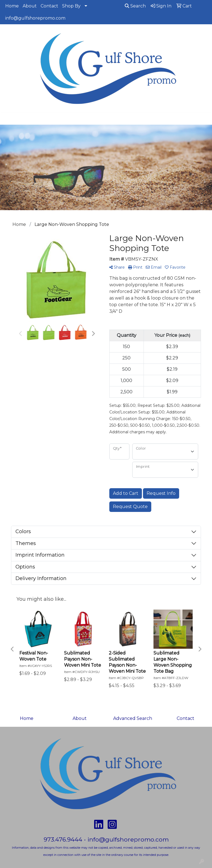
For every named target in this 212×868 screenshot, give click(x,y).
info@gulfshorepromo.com (35, 18)
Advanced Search (133, 718)
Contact (49, 6)
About (30, 6)
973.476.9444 (63, 839)
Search (135, 6)
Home (12, 6)
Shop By (71, 6)
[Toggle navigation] (9, 119)
